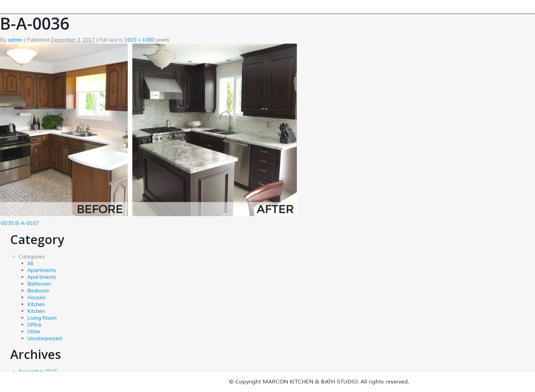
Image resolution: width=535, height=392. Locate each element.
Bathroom (39, 284)
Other (34, 331)
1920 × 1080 (139, 40)
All (30, 263)
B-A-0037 (27, 223)
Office (34, 325)
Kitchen (36, 304)
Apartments (42, 270)
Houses (37, 297)
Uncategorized (45, 338)
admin (15, 40)
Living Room (42, 318)
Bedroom (38, 291)
